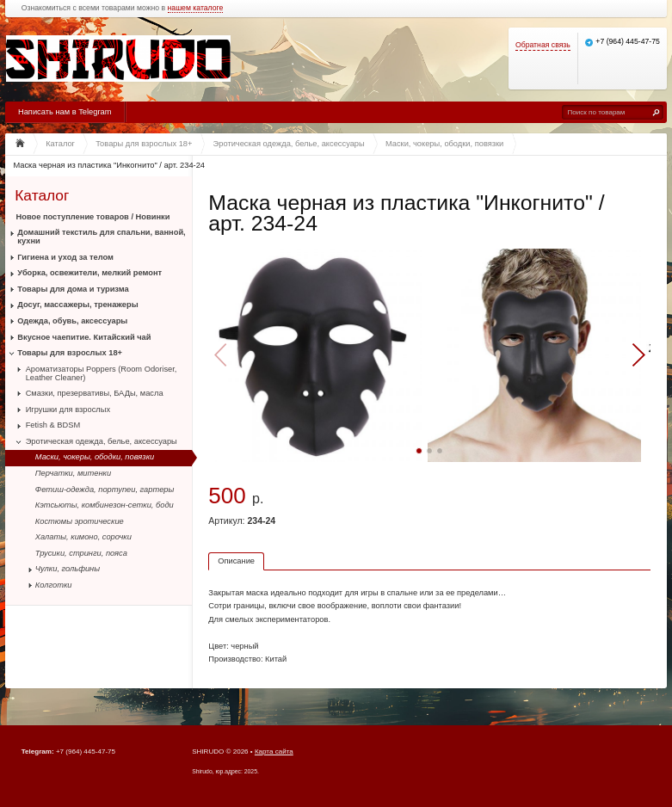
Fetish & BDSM (53, 425)
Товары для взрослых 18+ (70, 353)
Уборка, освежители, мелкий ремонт (89, 273)
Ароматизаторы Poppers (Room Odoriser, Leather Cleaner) (102, 373)
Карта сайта (274, 752)
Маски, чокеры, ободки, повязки (95, 457)
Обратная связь (543, 45)
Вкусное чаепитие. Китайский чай (84, 337)
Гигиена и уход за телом (65, 257)
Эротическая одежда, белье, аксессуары (102, 441)
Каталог (42, 195)
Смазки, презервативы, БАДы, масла (95, 393)
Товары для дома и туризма (73, 289)
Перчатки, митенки (73, 473)
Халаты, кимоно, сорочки (83, 537)
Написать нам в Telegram (65, 112)
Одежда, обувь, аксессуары (72, 321)
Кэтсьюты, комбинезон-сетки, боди (105, 505)
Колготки (54, 585)
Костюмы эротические (80, 521)
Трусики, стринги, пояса (81, 553)
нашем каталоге (196, 8)
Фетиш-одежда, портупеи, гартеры (105, 490)
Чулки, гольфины (68, 569)
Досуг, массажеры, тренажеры (77, 305)
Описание (236, 561)
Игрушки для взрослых (68, 410)
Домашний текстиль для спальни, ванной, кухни (101, 237)
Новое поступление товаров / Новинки (93, 217)
